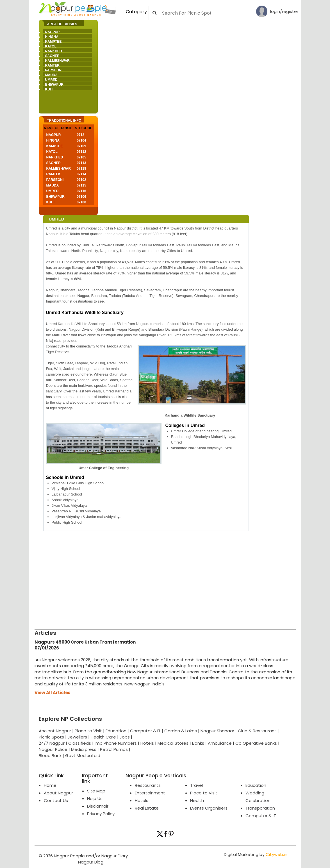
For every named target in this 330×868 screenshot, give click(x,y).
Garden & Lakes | (182, 731)
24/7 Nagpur (52, 743)
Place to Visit (204, 793)
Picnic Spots (51, 737)
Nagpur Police (53, 749)
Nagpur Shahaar (217, 731)
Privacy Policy (101, 814)
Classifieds (80, 743)
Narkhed (54, 51)
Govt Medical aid (83, 755)
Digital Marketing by (256, 854)
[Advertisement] (165, 579)
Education (117, 731)
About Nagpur (58, 793)
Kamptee (54, 42)
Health (197, 800)
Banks (198, 743)
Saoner (52, 56)
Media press (84, 749)
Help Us (95, 798)
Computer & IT (261, 816)
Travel (196, 785)
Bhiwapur (54, 85)
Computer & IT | (147, 731)
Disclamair (98, 806)
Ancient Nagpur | (57, 731)
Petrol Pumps (114, 749)
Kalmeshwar (57, 61)
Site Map (96, 791)
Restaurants (148, 785)
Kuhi (49, 89)
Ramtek (52, 65)
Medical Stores (173, 743)
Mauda (52, 75)
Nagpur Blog (90, 862)
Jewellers (77, 737)
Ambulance (220, 743)
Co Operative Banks (256, 743)
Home (50, 785)
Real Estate (147, 808)
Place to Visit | (90, 731)
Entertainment (150, 793)
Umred (51, 80)
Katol (51, 46)
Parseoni (54, 70)
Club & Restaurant (257, 731)
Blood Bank (50, 755)
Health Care (103, 737)
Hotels (147, 743)
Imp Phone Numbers (116, 743)
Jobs (125, 737)
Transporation (260, 808)
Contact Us (56, 800)
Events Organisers (209, 808)
